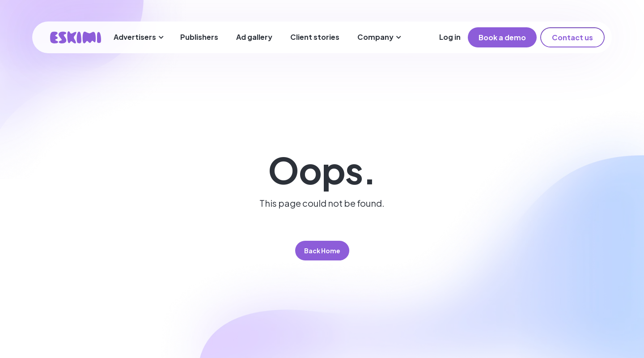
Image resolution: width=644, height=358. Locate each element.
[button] (139, 37)
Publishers (199, 37)
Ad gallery (254, 37)
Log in (450, 37)
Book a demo (502, 37)
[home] (76, 37)
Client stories (315, 37)
